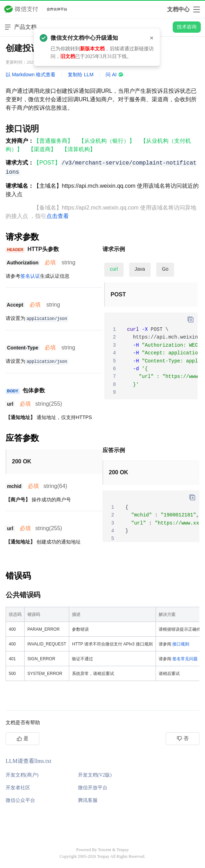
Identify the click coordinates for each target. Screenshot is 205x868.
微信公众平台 (20, 800)
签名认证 (30, 276)
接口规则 (181, 644)
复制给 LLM (81, 75)
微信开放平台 (93, 788)
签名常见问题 (185, 659)
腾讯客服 (88, 800)
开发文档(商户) (22, 775)
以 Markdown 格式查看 (31, 75)
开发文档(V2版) (95, 775)
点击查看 (58, 216)
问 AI (115, 75)
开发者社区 (18, 788)
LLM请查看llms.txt (28, 761)
